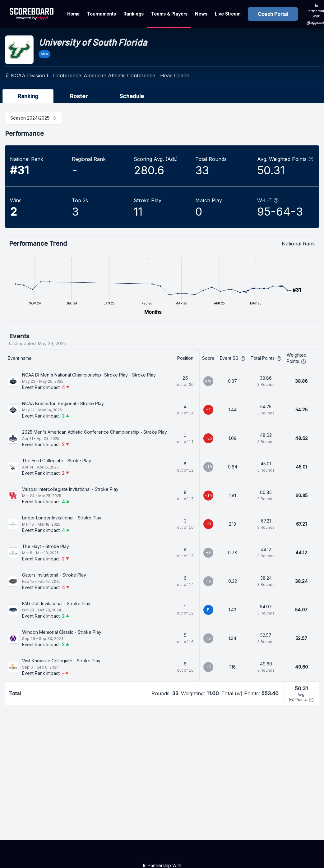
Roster (79, 96)
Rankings (134, 14)
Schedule (132, 96)
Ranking (28, 96)
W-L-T (268, 200)
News (201, 14)
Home (73, 14)
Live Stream (228, 14)
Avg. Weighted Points (285, 159)
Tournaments (102, 14)
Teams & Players (169, 14)
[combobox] (34, 118)
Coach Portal (273, 14)
